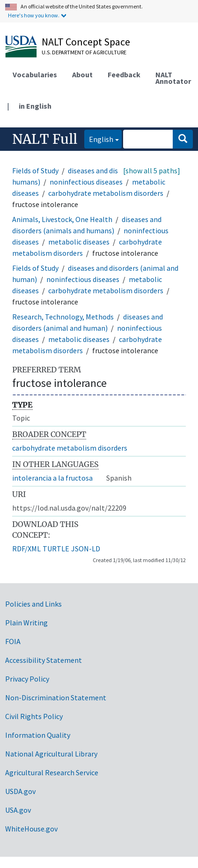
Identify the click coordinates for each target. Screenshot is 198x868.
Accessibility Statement (44, 660)
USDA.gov (20, 791)
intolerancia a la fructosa (52, 478)
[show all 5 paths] (152, 171)
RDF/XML (26, 549)
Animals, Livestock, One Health (62, 219)
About (82, 74)
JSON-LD (86, 549)
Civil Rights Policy (34, 716)
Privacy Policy (27, 679)
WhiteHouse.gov (31, 829)
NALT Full (45, 139)
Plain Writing (26, 623)
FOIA (13, 641)
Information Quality (38, 735)
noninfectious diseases (86, 182)
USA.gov (18, 810)
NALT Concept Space (86, 42)
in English (35, 106)
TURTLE (56, 549)
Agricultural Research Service (52, 772)
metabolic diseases (79, 242)
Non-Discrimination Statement (56, 697)
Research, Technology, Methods (63, 317)
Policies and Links (33, 604)
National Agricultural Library (51, 754)
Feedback (124, 74)
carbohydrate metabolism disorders (106, 193)
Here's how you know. (34, 15)
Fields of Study (35, 171)
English (99, 138)
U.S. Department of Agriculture (84, 52)
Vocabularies (35, 74)
